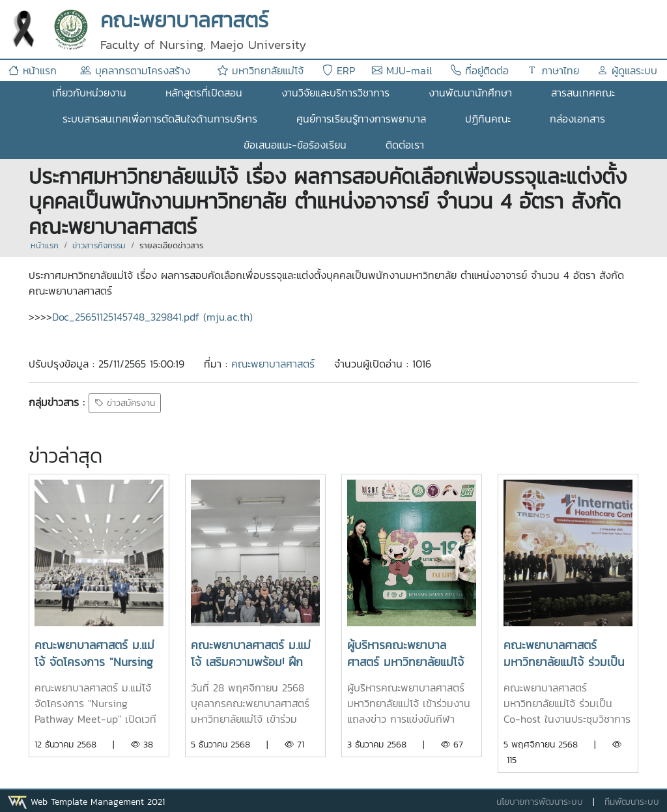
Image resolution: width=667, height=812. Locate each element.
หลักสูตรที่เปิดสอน (204, 93)
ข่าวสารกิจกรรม (99, 245)
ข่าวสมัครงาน (125, 403)
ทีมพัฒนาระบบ (632, 802)
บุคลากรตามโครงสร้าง (135, 70)
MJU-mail (402, 70)
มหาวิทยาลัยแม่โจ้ (261, 70)
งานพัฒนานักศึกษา (470, 93)
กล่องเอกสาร (577, 119)
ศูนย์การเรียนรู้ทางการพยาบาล (361, 119)
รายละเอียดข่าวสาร (171, 245)
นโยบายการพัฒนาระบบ (540, 802)
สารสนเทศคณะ (583, 93)
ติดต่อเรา (405, 145)
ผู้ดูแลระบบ (627, 70)
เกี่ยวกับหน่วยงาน (89, 93)
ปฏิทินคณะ (488, 119)
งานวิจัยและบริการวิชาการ (335, 93)
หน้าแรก (33, 70)
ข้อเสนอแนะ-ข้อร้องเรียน (295, 145)
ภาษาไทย (553, 70)
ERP (339, 70)
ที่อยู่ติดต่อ (480, 70)
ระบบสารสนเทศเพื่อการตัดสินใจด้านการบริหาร (160, 119)
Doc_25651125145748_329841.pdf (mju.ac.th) (152, 317)
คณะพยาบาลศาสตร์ (273, 364)
